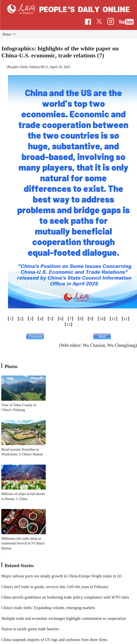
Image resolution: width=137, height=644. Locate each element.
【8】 (80, 319)
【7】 (70, 319)
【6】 (60, 319)
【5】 (50, 319)
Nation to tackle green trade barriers (30, 629)
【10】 (101, 319)
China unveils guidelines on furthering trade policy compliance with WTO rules (65, 597)
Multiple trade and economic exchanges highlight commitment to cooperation (63, 618)
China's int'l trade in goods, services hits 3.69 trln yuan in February (55, 587)
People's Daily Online (23, 67)
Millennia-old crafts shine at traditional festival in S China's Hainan (23, 543)
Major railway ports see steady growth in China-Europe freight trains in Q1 (61, 576)
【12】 (125, 319)
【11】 (113, 319)
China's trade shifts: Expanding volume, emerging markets (48, 608)
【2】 (20, 319)
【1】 (10, 319)
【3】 (30, 319)
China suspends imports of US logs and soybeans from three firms (54, 640)
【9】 (90, 319)
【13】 (68, 324)
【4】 (40, 319)
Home (7, 34)
